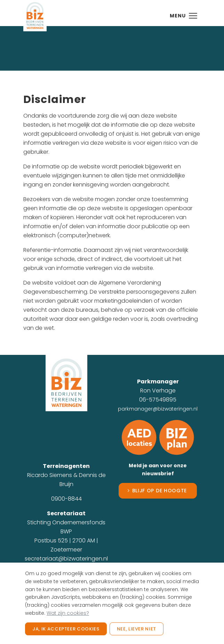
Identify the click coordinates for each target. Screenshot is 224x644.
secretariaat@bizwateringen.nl (66, 559)
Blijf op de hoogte (160, 491)
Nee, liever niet (137, 629)
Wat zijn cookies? (68, 613)
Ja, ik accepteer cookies (66, 629)
